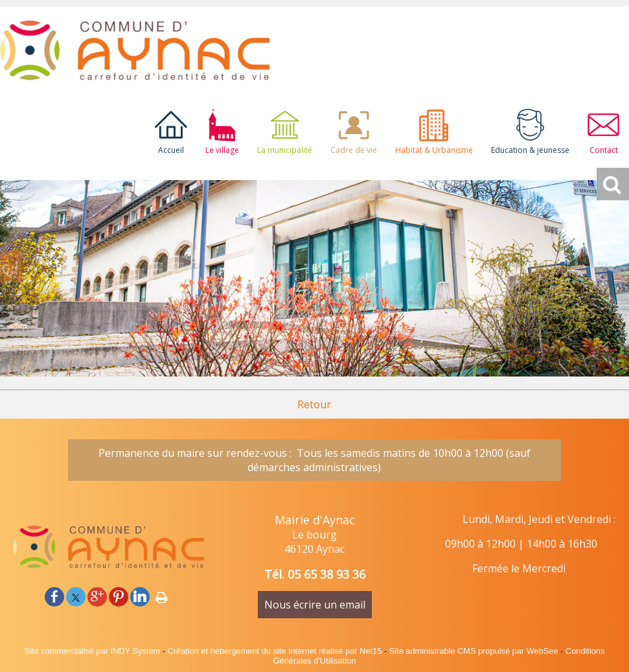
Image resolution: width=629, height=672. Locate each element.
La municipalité (285, 150)
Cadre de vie (354, 150)
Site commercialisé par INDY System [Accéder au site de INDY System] (93, 651)
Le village (222, 150)
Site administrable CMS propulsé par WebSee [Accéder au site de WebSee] (474, 651)
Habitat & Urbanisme (434, 150)
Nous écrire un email (315, 605)
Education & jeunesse (530, 150)
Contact (604, 150)
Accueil (171, 150)
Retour (314, 404)
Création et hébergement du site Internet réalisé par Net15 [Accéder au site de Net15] (275, 651)
